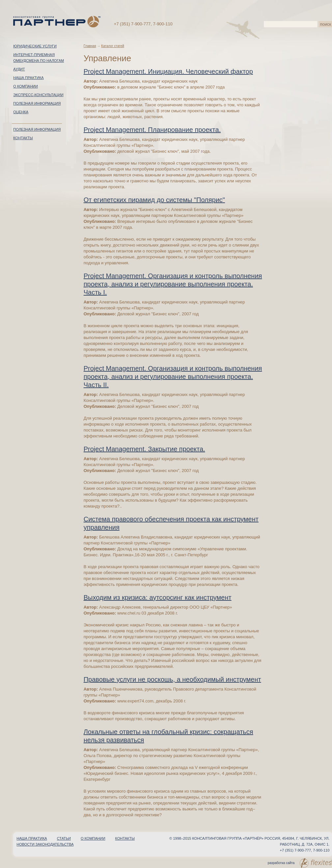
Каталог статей (113, 46)
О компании (26, 86)
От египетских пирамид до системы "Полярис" (154, 200)
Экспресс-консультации (38, 95)
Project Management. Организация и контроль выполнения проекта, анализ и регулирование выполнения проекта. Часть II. (173, 377)
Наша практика (28, 78)
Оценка (21, 112)
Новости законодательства (45, 844)
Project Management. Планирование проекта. (152, 130)
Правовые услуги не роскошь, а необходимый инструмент (172, 679)
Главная (90, 46)
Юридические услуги (35, 46)
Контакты (23, 138)
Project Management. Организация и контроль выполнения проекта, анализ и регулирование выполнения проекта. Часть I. (173, 284)
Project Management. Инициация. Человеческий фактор (168, 71)
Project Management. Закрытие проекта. (144, 449)
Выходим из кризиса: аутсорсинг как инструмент (158, 597)
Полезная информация (37, 103)
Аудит (19, 69)
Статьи (64, 838)
